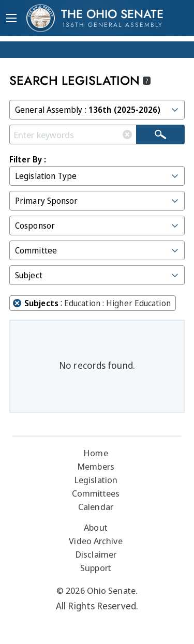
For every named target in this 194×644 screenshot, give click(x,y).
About (96, 527)
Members (96, 466)
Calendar (96, 507)
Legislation (96, 480)
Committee (98, 250)
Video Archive (95, 541)
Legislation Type (98, 176)
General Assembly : (98, 110)
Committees (96, 493)
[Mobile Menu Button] (11, 19)
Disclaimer (96, 554)
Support (96, 568)
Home (95, 453)
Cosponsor (98, 226)
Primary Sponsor (98, 201)
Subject (98, 275)
